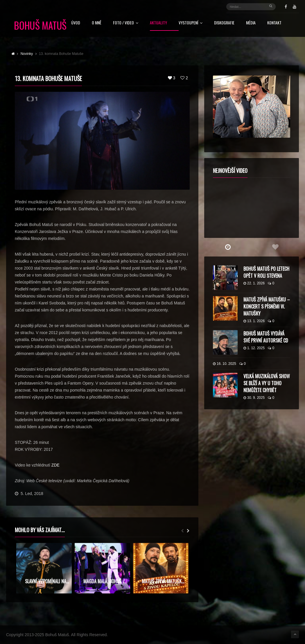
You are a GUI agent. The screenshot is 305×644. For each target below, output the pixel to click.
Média (251, 23)
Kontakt (274, 23)
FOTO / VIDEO (126, 23)
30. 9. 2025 (254, 398)
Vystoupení (191, 23)
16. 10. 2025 (225, 364)
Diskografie (224, 23)
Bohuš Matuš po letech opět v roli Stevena (266, 272)
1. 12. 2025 (254, 348)
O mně (97, 23)
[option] (44, 568)
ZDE (55, 465)
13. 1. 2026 (254, 321)
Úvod (76, 23)
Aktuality (158, 23)
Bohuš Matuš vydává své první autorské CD (266, 337)
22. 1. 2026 (254, 283)
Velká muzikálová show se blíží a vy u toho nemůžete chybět (267, 383)
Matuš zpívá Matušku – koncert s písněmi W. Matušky (267, 306)
